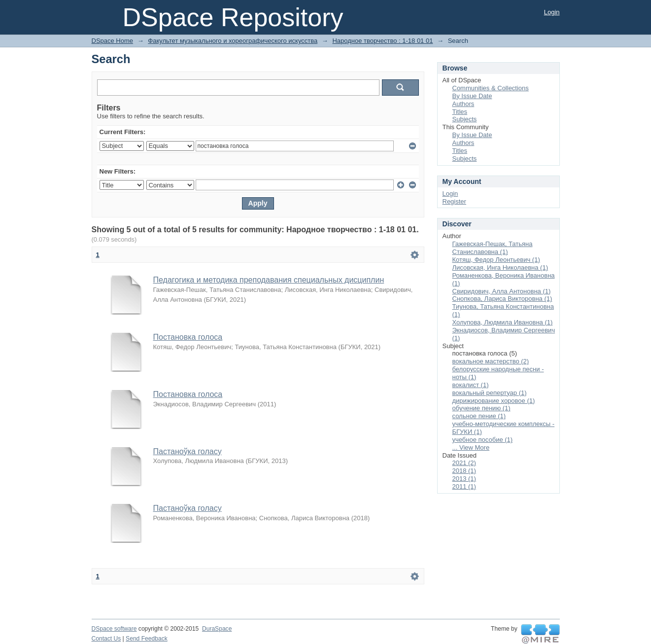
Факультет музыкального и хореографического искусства (233, 41)
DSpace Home (113, 41)
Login (552, 12)
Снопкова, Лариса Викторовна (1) (502, 299)
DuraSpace (217, 629)
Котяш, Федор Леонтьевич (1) (496, 260)
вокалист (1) (471, 385)
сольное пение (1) (479, 416)
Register (454, 201)
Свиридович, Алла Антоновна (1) (502, 291)
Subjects (465, 119)
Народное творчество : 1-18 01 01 (382, 41)
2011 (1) (464, 486)
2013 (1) (464, 479)
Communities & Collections (491, 88)
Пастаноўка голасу (188, 451)
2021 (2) (464, 463)
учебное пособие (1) (483, 440)
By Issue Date (472, 96)
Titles (460, 112)
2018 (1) (464, 471)
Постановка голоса (188, 337)
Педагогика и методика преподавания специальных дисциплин (269, 280)
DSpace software (114, 629)
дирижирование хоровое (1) (494, 401)
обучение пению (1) (481, 408)
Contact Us (106, 639)
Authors (463, 104)
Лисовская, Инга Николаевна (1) (500, 268)
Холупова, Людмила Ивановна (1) (503, 322)
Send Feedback (147, 639)
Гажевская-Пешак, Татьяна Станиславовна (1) (493, 248)
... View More (471, 447)
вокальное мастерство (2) (491, 361)
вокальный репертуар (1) (490, 393)
